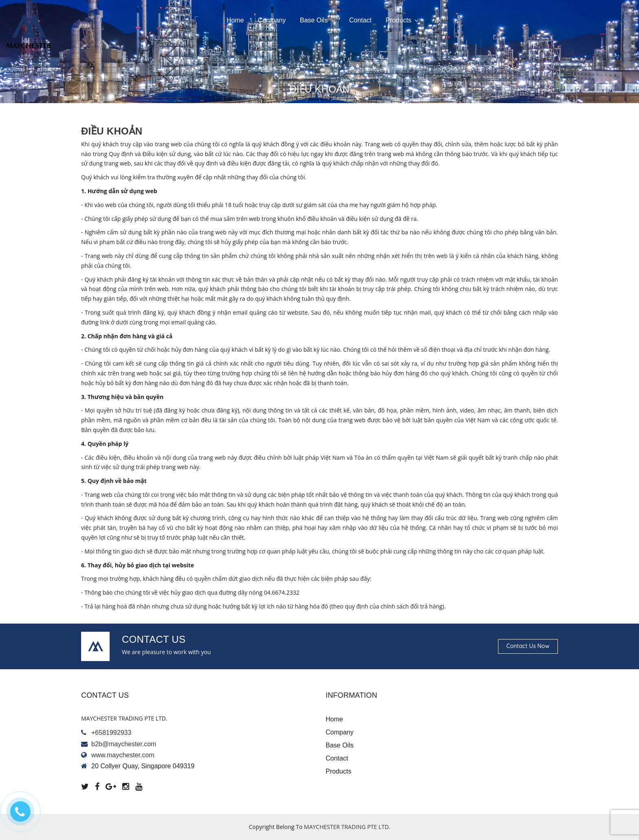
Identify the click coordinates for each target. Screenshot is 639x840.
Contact (360, 20)
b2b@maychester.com (124, 744)
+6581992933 (111, 733)
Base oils (317, 20)
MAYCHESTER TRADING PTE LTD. (347, 827)
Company (272, 20)
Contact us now (528, 646)
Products (402, 20)
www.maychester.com (123, 755)
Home (235, 20)
